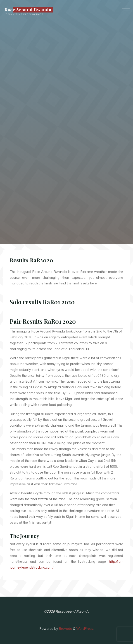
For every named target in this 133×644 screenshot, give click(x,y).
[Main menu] (126, 11)
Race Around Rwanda (28, 10)
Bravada (65, 629)
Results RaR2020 (31, 260)
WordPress (85, 629)
